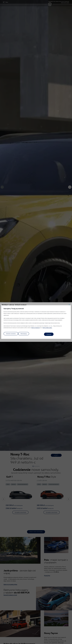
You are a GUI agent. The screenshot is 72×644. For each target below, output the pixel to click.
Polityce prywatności (36, 328)
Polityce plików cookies (47, 328)
